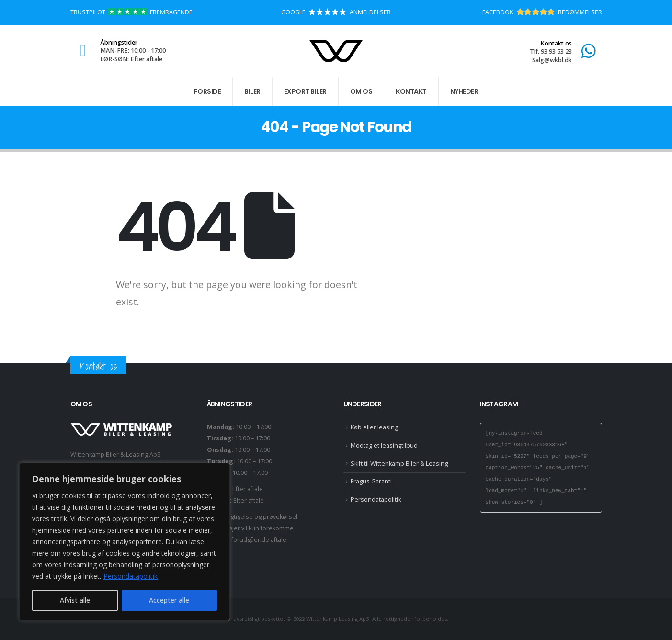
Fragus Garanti (371, 481)
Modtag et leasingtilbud (384, 445)
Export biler (305, 91)
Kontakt (411, 91)
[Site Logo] (336, 51)
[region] (125, 542)
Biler (252, 91)
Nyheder (464, 91)
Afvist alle (75, 600)
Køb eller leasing (374, 427)
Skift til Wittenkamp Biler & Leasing (399, 464)
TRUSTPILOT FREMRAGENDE (131, 12)
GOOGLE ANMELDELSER (336, 12)
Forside (208, 91)
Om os (361, 91)
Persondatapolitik (131, 576)
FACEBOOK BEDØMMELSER (542, 12)
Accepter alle (169, 600)
